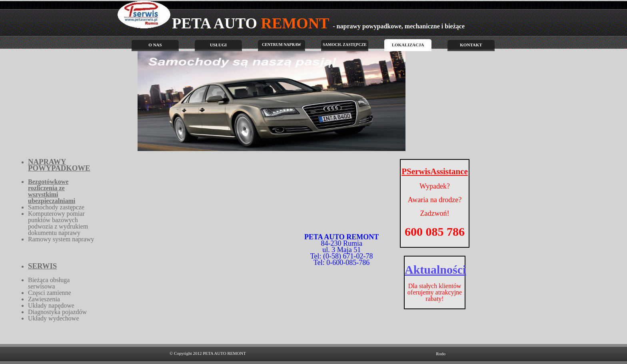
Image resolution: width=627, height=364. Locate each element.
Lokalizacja (408, 45)
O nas (155, 45)
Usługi (218, 45)
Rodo (441, 354)
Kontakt (471, 45)
